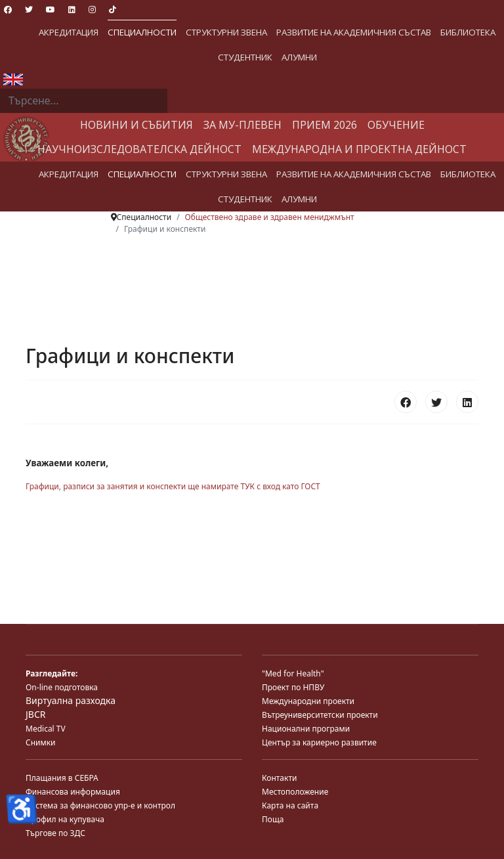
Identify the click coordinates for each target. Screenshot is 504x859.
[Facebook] (8, 10)
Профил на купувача (65, 819)
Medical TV (46, 729)
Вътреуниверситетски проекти (320, 715)
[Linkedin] (72, 10)
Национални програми (306, 729)
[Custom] (113, 10)
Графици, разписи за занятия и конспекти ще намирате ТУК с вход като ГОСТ (173, 486)
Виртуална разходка (71, 700)
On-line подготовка (62, 687)
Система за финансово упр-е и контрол (100, 805)
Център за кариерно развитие (319, 742)
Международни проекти (308, 701)
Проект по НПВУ (293, 687)
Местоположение (295, 792)
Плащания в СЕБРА (62, 778)
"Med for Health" (293, 673)
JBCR (35, 714)
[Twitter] (29, 10)
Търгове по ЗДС (55, 833)
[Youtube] (51, 10)
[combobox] (84, 101)
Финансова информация (73, 792)
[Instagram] (92, 10)
